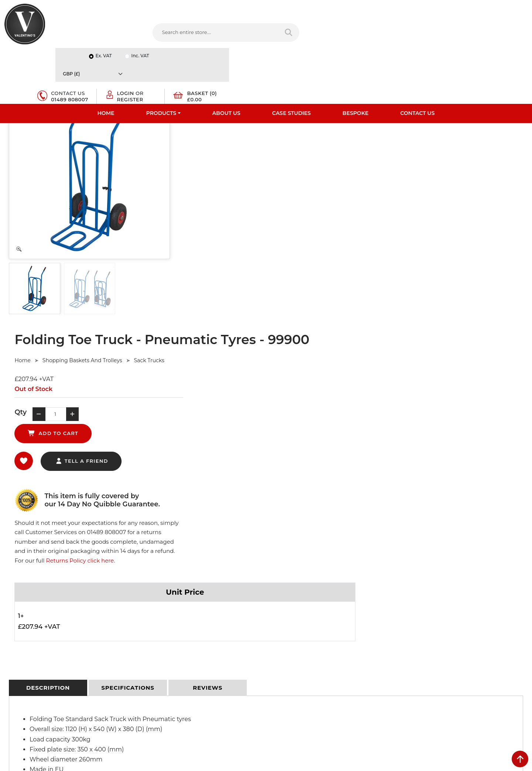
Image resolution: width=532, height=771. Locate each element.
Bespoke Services (25, 623)
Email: (411, 628)
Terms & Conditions (161, 604)
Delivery (147, 585)
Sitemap (148, 623)
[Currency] (493, 8)
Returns (147, 614)
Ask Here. (144, 497)
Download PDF (23, 642)
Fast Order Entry (24, 604)
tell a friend (256, 213)
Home (106, 57)
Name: (411, 596)
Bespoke (355, 57)
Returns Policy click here (480, 216)
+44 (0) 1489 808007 (305, 663)
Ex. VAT (405, 8)
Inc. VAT (441, 8)
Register (436, 36)
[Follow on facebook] (277, 680)
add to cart (308, 185)
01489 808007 (372, 39)
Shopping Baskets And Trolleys (257, 129)
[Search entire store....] (200, 33)
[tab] (48, 352)
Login (432, 30)
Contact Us (417, 57)
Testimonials (19, 614)
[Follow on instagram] (352, 680)
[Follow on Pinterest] (337, 680)
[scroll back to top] (520, 759)
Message (414, 661)
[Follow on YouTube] (322, 680)
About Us (226, 57)
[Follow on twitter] (292, 680)
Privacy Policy (154, 594)
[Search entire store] (272, 33)
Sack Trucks (324, 129)
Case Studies (292, 57)
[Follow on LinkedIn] (307, 680)
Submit (503, 698)
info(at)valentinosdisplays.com (317, 632)
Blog (10, 662)
